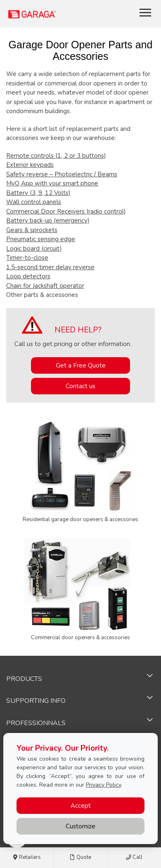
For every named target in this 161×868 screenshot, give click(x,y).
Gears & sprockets (32, 230)
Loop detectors (28, 276)
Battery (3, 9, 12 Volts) (38, 193)
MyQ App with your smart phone (52, 183)
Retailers (27, 858)
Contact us (80, 386)
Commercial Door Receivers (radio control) (66, 211)
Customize (80, 826)
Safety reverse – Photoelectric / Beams (62, 174)
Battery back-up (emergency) (48, 221)
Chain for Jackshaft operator (45, 286)
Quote (80, 858)
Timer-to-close (27, 258)
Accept (81, 806)
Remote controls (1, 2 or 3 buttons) (56, 156)
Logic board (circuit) (34, 249)
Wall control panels (34, 202)
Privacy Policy (103, 785)
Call (134, 858)
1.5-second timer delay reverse (50, 267)
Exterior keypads (30, 165)
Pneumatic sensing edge (41, 239)
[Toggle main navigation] (145, 12)
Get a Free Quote (81, 365)
